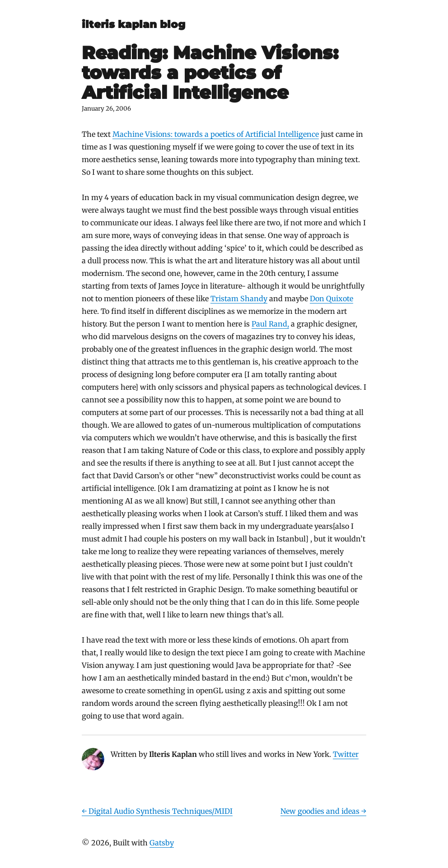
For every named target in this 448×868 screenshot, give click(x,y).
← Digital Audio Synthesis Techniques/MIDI (157, 811)
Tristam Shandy (239, 299)
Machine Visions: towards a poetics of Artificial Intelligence (216, 134)
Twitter (346, 754)
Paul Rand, (270, 324)
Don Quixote (331, 299)
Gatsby (162, 843)
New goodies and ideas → (323, 811)
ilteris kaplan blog (133, 24)
